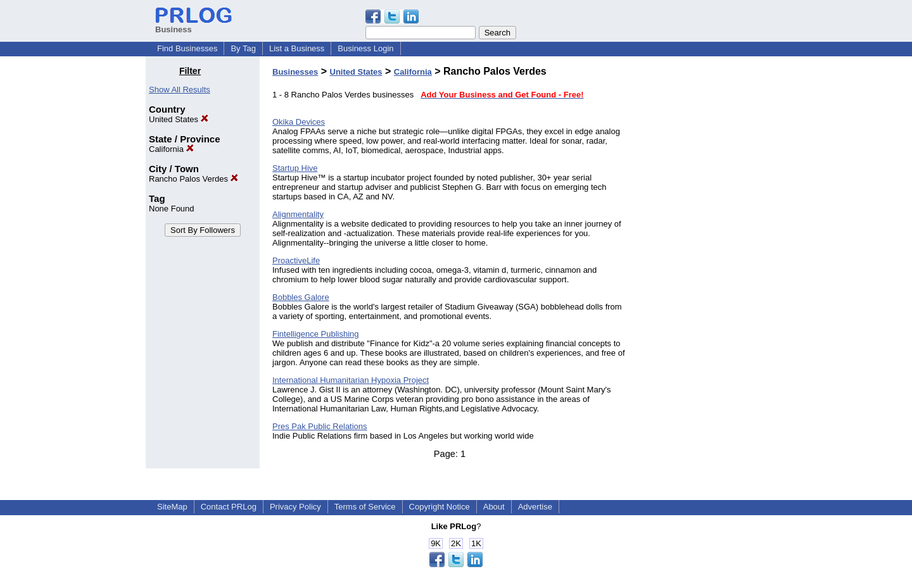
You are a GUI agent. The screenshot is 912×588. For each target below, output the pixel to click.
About (494, 507)
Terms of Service (365, 507)
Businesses (295, 72)
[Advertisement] (702, 256)
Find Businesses (187, 48)
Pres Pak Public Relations (320, 426)
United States (179, 119)
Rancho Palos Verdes (193, 179)
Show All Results (180, 90)
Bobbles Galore (301, 297)
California (171, 149)
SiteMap (172, 507)
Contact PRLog (229, 507)
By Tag (243, 48)
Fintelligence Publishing (316, 334)
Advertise (535, 507)
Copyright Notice (440, 507)
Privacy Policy (295, 507)
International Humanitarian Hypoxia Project (351, 380)
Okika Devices (299, 122)
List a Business (297, 48)
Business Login (365, 48)
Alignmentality (298, 214)
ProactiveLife (296, 260)
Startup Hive (295, 168)
